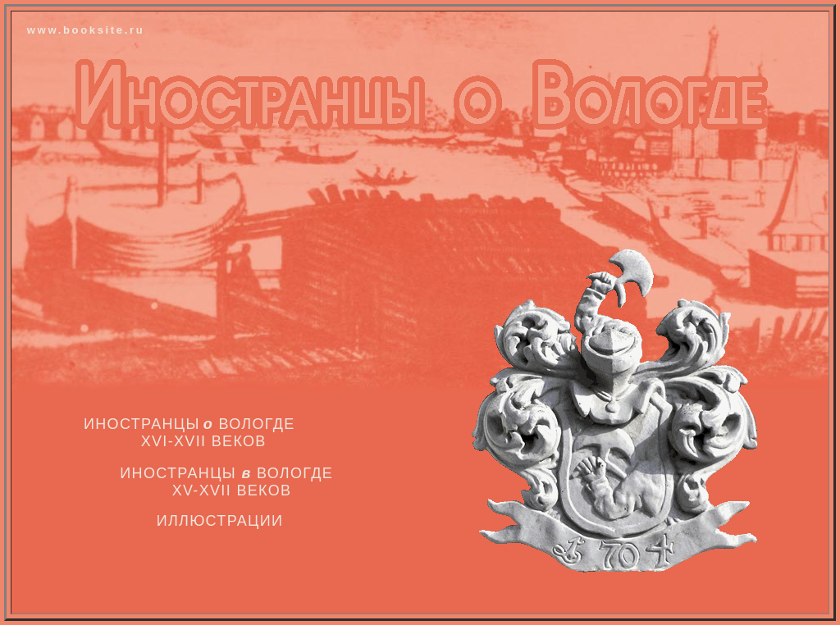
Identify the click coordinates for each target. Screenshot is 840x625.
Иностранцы (142, 424)
